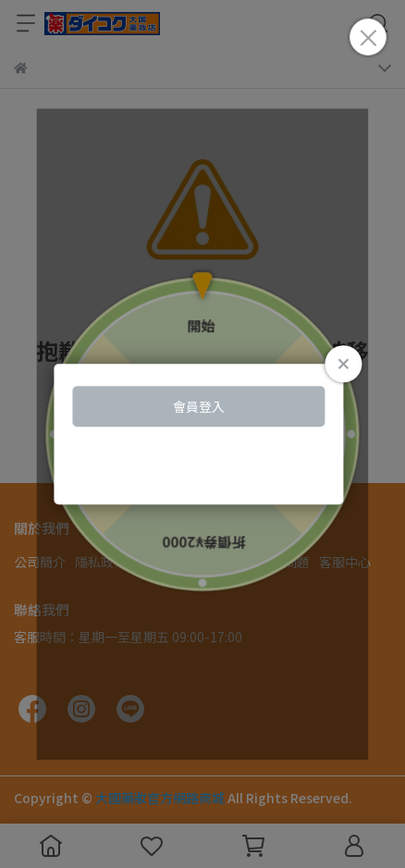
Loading (202, 434)
